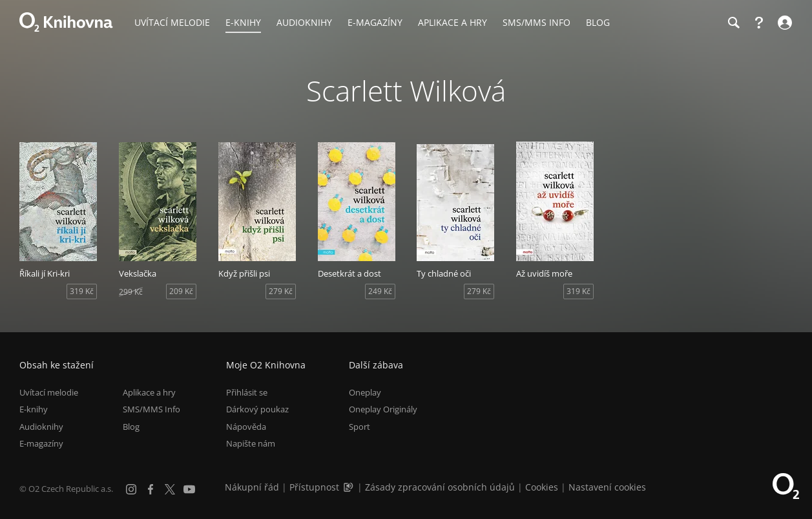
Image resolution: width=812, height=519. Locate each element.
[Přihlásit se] (783, 23)
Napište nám (251, 443)
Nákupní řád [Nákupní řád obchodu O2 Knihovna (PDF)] (252, 487)
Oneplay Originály (383, 409)
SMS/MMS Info (151, 409)
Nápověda (246, 427)
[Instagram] (131, 489)
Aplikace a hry (149, 392)
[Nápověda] (759, 23)
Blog (131, 427)
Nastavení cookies (607, 487)
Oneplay (365, 392)
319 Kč (82, 291)
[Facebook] (151, 489)
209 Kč (181, 291)
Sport (359, 427)
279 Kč (281, 291)
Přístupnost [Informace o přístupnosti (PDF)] (314, 487)
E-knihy (34, 409)
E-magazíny (41, 443)
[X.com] (170, 489)
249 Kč (380, 291)
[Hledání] (733, 23)
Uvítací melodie (49, 392)
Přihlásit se (247, 392)
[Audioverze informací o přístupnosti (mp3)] (349, 487)
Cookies (542, 487)
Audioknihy (41, 427)
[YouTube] (189, 489)
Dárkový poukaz (257, 409)
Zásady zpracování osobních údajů (440, 487)
